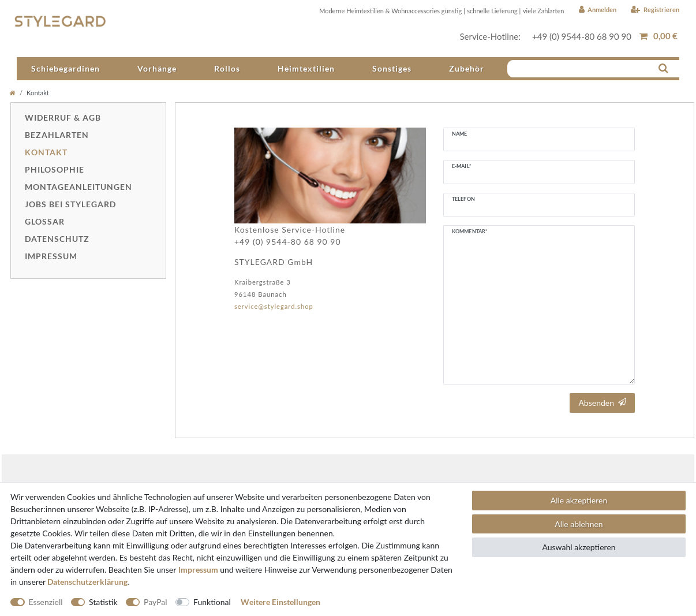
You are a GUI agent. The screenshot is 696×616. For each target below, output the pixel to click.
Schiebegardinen (66, 68)
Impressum (51, 256)
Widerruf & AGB (63, 117)
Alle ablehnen (579, 524)
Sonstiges (392, 68)
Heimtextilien (306, 68)
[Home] (13, 93)
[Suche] (663, 68)
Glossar (45, 221)
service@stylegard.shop (274, 306)
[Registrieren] (655, 10)
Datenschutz (57, 239)
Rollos (227, 68)
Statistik (103, 602)
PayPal (155, 602)
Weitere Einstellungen (280, 602)
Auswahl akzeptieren (579, 547)
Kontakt (46, 152)
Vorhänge (157, 68)
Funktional (212, 602)
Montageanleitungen (78, 187)
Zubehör (467, 68)
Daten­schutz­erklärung (87, 582)
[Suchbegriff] (583, 68)
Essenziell (46, 602)
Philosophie (55, 169)
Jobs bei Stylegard (70, 204)
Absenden (602, 403)
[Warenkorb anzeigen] (658, 36)
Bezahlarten (57, 135)
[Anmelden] (597, 10)
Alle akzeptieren (579, 500)
